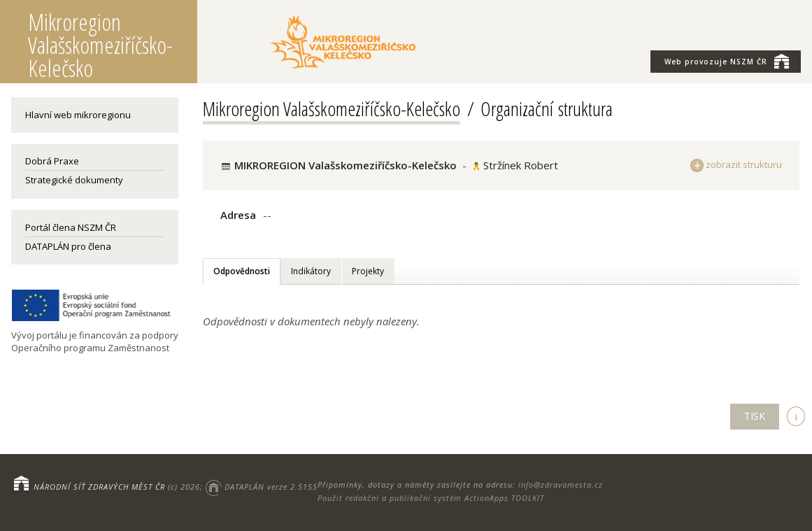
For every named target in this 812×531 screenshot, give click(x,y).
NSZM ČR (727, 61)
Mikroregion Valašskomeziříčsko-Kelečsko (332, 108)
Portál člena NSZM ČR (71, 227)
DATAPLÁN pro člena (68, 246)
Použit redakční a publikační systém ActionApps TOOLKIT (431, 498)
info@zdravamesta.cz (561, 484)
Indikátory (311, 271)
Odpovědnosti (242, 271)
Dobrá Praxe (52, 161)
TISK (755, 416)
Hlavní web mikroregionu (78, 115)
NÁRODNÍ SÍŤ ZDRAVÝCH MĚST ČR (99, 487)
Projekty (368, 271)
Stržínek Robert (521, 165)
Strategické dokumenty (74, 180)
